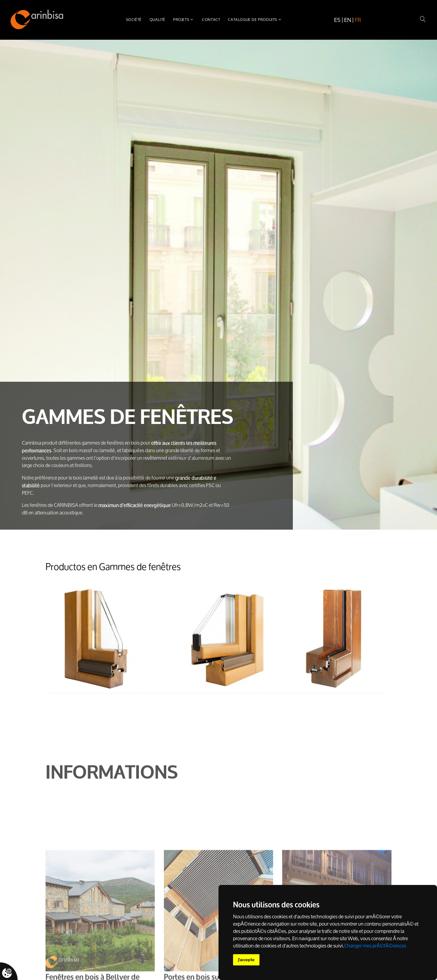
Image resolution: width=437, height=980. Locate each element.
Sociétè (134, 20)
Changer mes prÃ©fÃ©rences (375, 946)
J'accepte (246, 960)
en (348, 20)
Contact (211, 20)
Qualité (158, 20)
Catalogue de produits (252, 20)
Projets (181, 20)
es (337, 20)
